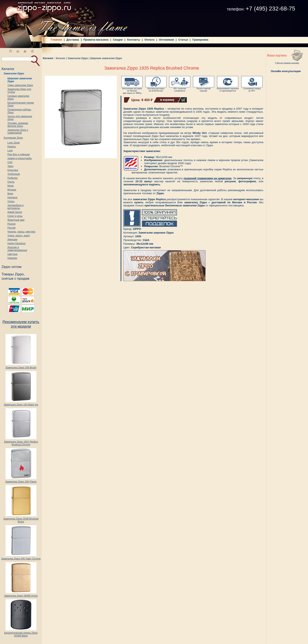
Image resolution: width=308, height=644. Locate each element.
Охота (11, 182)
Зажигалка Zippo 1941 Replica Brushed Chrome (21, 442)
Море (10, 186)
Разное (12, 224)
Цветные (12, 254)
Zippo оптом (11, 267)
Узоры (11, 201)
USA (10, 162)
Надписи (12, 198)
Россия (11, 228)
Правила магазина (96, 40)
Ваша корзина (277, 55)
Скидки (118, 40)
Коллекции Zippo (13, 138)
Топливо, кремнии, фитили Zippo (18, 125)
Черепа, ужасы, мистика (21, 232)
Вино (10, 194)
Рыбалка (12, 178)
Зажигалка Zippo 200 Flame (21, 481)
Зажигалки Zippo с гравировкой (18, 131)
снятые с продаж (15, 278)
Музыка (12, 190)
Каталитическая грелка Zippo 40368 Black (21, 633)
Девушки (12, 240)
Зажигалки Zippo (14, 74)
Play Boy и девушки (19, 154)
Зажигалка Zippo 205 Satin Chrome (21, 558)
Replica (12, 147)
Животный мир (16, 220)
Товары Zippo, (13, 274)
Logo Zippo (14, 143)
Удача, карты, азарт (19, 236)
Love (10, 151)
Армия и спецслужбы (20, 158)
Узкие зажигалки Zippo (20, 85)
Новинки (12, 258)
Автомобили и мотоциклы (15, 207)
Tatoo (10, 166)
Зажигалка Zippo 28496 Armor (21, 595)
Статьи (183, 40)
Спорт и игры (15, 216)
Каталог (61, 58)
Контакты (134, 40)
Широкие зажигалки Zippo (106, 58)
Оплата (149, 40)
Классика (13, 170)
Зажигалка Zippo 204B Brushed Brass (21, 519)
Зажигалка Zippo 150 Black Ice (21, 404)
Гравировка (200, 40)
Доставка (73, 40)
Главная (56, 40)
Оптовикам (166, 40)
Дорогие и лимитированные (17, 249)
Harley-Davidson (17, 243)
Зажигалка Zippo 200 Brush (21, 366)
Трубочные (14, 174)
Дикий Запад (15, 212)
